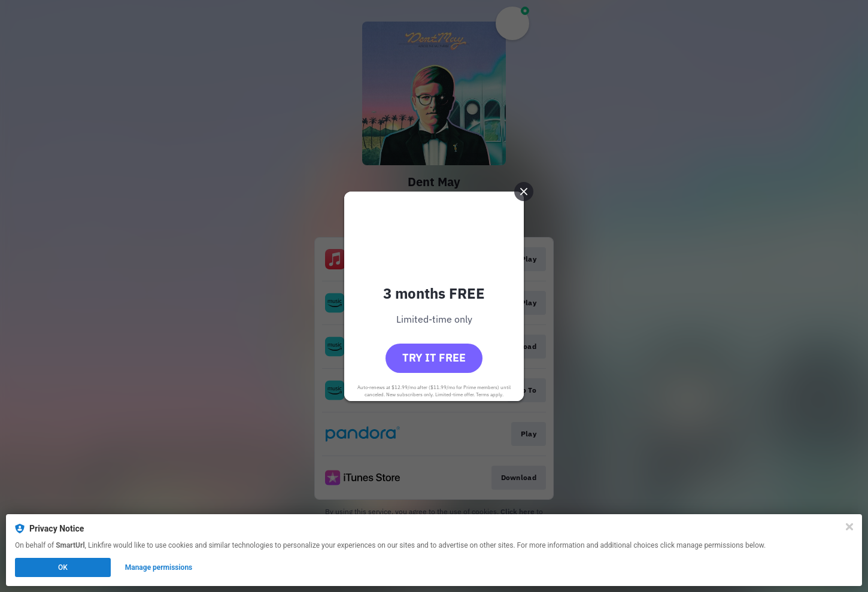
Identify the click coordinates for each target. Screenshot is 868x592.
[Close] (849, 527)
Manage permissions (159, 567)
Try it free (434, 358)
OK (63, 567)
